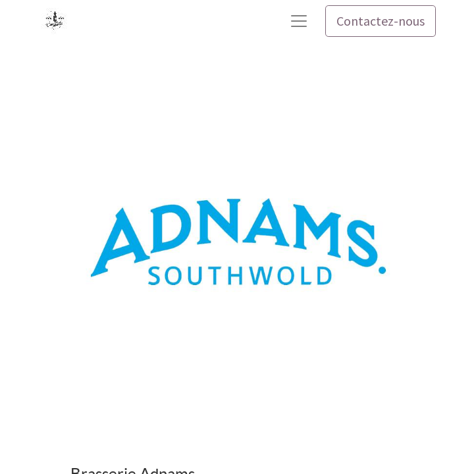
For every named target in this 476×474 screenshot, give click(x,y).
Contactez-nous (381, 21)
